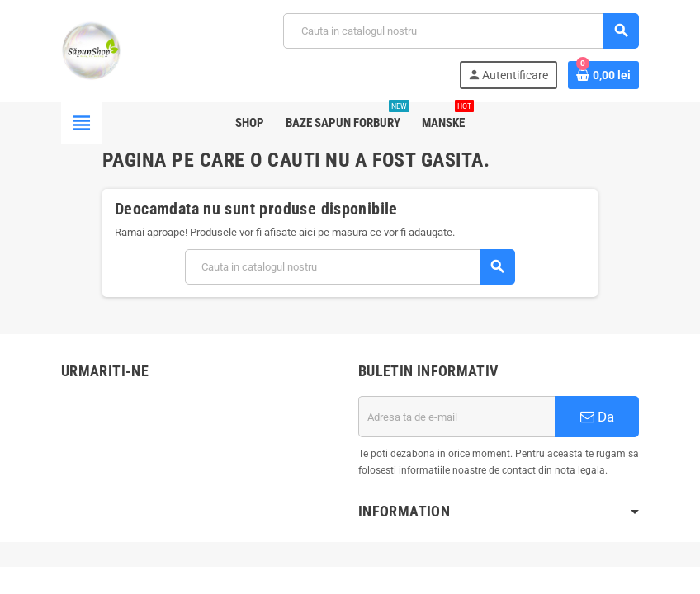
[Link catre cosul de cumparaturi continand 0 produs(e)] (603, 75)
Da (597, 417)
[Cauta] (461, 31)
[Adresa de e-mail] (456, 417)
